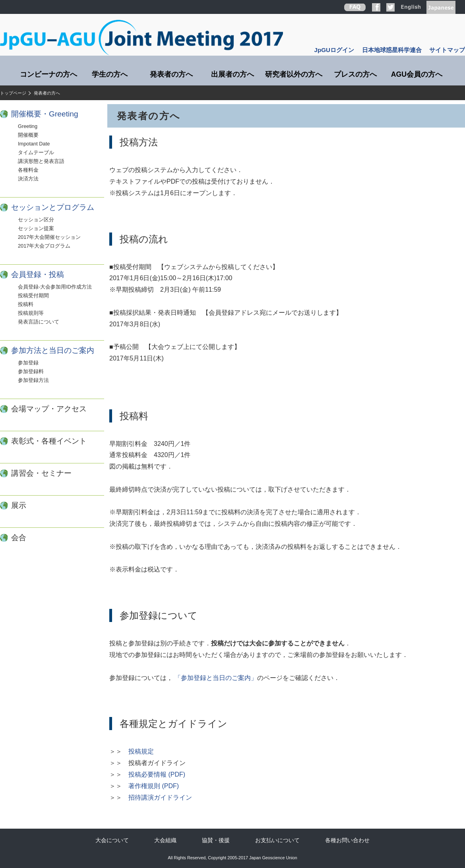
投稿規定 (141, 751)
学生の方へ (110, 74)
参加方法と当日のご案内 (53, 350)
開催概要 (28, 135)
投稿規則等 (31, 313)
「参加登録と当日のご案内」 (216, 678)
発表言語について (39, 322)
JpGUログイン (334, 50)
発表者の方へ (171, 74)
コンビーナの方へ (48, 74)
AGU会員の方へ (417, 74)
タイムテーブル (36, 152)
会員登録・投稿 (38, 274)
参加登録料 (31, 371)
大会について (112, 840)
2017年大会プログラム (44, 246)
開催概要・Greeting (45, 114)
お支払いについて (277, 840)
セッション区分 (36, 220)
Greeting (28, 126)
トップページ (13, 93)
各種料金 (28, 170)
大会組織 (165, 840)
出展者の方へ (232, 74)
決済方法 (28, 179)
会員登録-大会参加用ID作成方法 (55, 287)
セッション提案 (36, 228)
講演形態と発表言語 (41, 161)
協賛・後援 (216, 840)
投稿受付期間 (33, 295)
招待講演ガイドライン (160, 797)
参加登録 (28, 363)
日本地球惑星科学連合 (392, 50)
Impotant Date (34, 144)
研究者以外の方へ (294, 74)
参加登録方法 (33, 380)
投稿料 (26, 304)
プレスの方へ (355, 74)
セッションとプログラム (53, 207)
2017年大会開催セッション (49, 237)
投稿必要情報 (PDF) (157, 774)
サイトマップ (447, 50)
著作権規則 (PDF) (154, 786)
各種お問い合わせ (347, 840)
